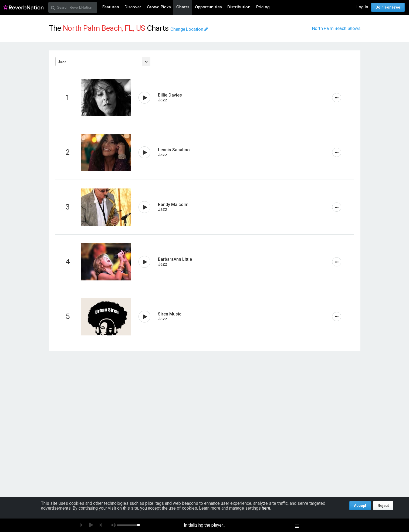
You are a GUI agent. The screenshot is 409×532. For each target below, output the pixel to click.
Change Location (189, 29)
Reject (383, 506)
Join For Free (388, 7)
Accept (360, 506)
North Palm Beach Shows (336, 28)
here (266, 508)
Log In (362, 7)
